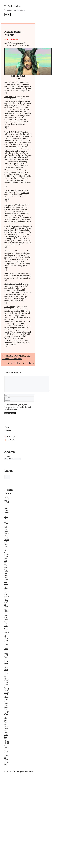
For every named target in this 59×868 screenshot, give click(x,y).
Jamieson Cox (10, 97)
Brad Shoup (9, 251)
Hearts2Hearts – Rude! (7, 544)
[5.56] (18, 78)
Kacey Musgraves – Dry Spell (7, 690)
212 (7, 309)
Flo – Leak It (6, 640)
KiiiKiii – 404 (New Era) (7, 678)
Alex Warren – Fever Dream (7, 725)
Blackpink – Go (7, 536)
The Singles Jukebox (12, 6)
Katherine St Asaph (12, 284)
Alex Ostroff (9, 307)
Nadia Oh (25, 193)
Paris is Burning (17, 338)
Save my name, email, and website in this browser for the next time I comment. (18, 407)
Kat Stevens (9, 191)
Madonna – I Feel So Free (7, 502)
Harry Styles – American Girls (7, 702)
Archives (7, 457)
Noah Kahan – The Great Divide (7, 739)
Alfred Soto (9, 82)
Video (14, 76)
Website (21, 76)
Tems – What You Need (6, 527)
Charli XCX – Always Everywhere (7, 756)
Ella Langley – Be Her (7, 714)
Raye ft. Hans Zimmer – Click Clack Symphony (7, 592)
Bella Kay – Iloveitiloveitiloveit (7, 630)
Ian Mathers (9, 205)
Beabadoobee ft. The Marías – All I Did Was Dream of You (6, 569)
